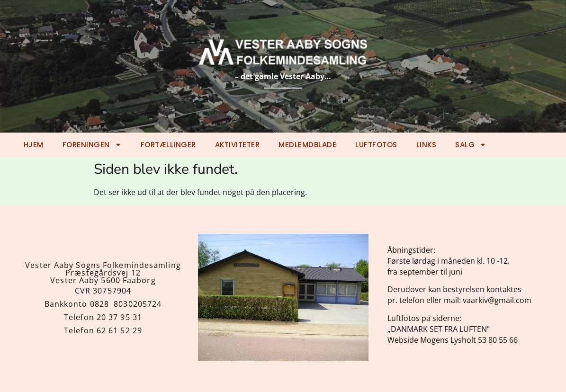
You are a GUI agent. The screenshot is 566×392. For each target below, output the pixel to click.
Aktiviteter (238, 145)
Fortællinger (168, 145)
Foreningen (92, 145)
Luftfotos (376, 145)
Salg (471, 145)
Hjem (34, 145)
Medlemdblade (307, 145)
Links (427, 145)
